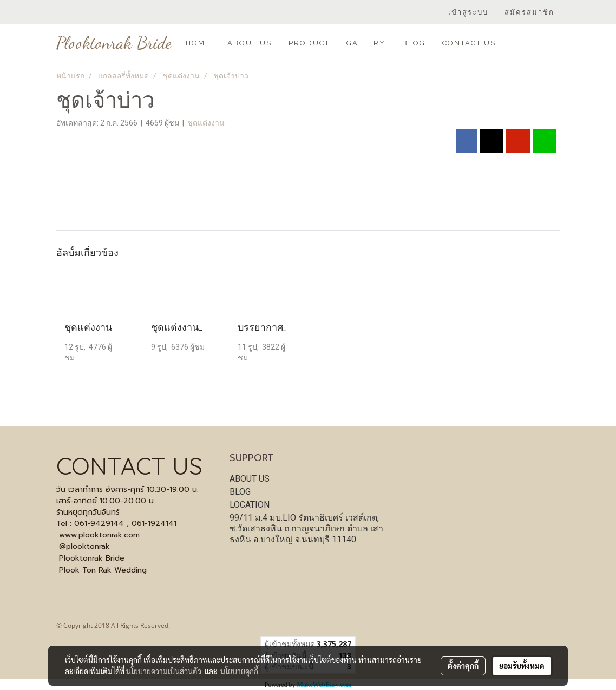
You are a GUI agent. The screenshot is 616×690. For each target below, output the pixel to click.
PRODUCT (309, 43)
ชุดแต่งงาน (206, 123)
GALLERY (366, 43)
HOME (198, 43)
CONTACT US (469, 43)
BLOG (414, 43)
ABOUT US (250, 43)
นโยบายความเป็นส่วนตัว (164, 671)
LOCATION (250, 505)
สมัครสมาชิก (529, 12)
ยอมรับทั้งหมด (522, 666)
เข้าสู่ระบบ (468, 12)
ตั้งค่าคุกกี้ (463, 666)
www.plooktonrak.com (99, 535)
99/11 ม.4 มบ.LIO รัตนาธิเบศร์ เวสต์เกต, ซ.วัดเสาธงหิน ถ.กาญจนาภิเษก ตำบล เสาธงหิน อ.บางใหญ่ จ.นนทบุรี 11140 (306, 528)
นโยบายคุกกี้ (239, 671)
